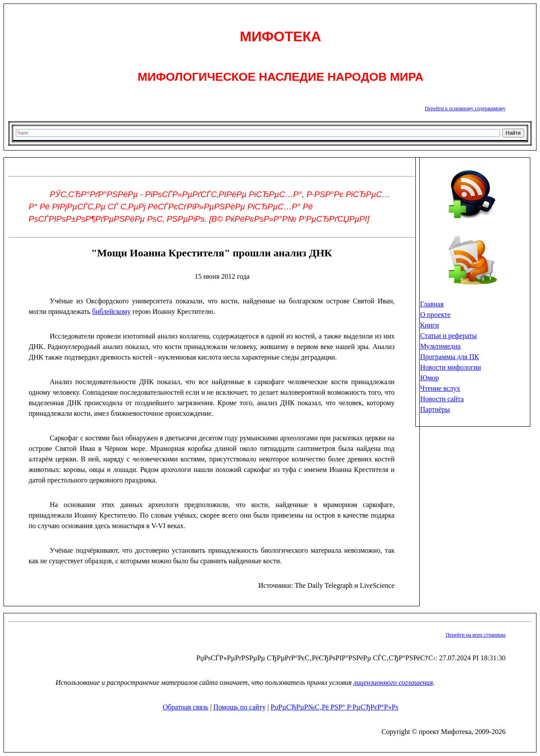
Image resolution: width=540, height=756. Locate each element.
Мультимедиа (440, 346)
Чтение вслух (440, 388)
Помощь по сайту (239, 707)
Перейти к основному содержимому (465, 108)
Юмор (430, 378)
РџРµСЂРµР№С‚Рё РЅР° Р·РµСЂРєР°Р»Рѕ (334, 707)
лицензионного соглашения (393, 682)
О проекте (435, 315)
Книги (430, 325)
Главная (432, 304)
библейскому (112, 311)
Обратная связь (186, 707)
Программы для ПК (450, 357)
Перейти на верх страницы (475, 635)
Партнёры (435, 409)
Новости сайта (442, 399)
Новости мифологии (451, 367)
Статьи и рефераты (448, 336)
